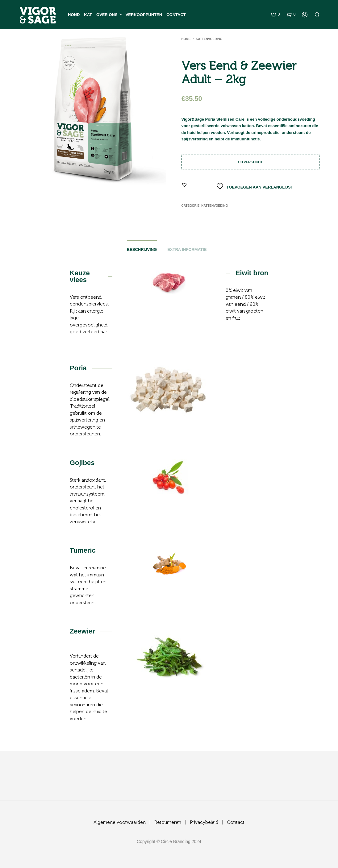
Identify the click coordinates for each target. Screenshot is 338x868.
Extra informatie (187, 249)
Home (186, 39)
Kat (88, 15)
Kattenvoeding (209, 39)
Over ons (107, 15)
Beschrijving (142, 249)
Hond (74, 15)
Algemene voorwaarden (120, 822)
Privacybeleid (204, 822)
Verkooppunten (144, 15)
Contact (176, 15)
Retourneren (168, 822)
